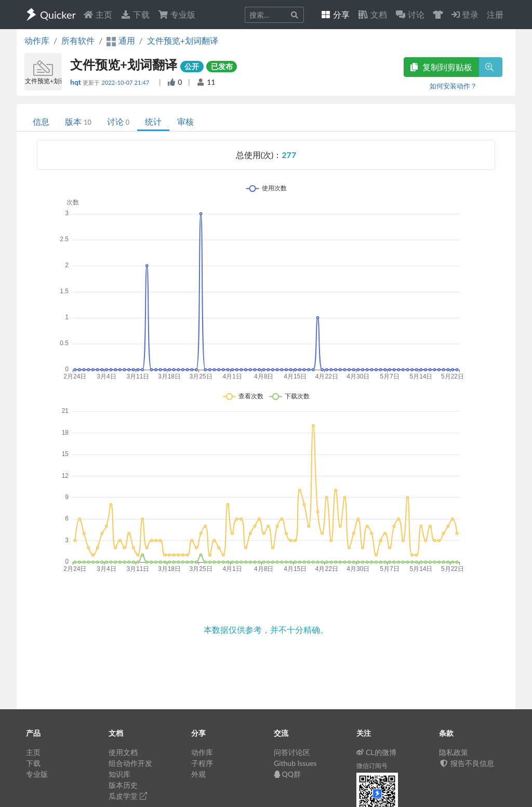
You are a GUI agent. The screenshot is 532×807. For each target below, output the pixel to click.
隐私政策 (454, 752)
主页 (98, 14)
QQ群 (287, 774)
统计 (153, 121)
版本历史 (123, 785)
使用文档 (123, 752)
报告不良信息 (467, 763)
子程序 (202, 763)
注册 (495, 14)
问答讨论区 (292, 752)
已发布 (222, 66)
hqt (76, 82)
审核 (185, 121)
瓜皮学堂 (128, 796)
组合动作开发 (130, 763)
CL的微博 (376, 752)
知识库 (119, 774)
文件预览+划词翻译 (183, 40)
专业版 (177, 14)
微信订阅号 (372, 766)
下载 (135, 14)
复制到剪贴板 (441, 67)
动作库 (37, 40)
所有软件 (78, 40)
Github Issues (295, 763)
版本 (78, 121)
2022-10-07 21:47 (126, 82)
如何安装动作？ (453, 86)
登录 (465, 14)
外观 (198, 774)
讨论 (118, 121)
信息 (41, 121)
